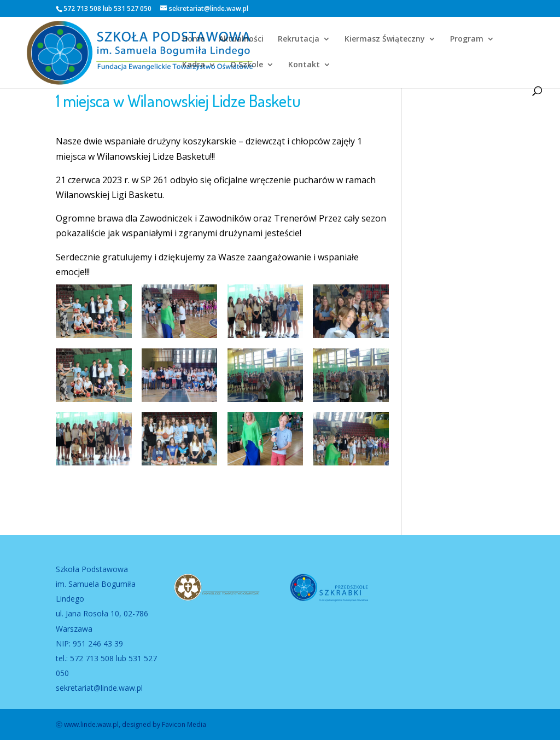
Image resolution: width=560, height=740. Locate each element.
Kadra (194, 65)
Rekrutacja (299, 39)
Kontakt (304, 65)
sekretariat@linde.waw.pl (99, 688)
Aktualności (241, 39)
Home (193, 39)
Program (467, 39)
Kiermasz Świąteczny (385, 39)
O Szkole (247, 65)
